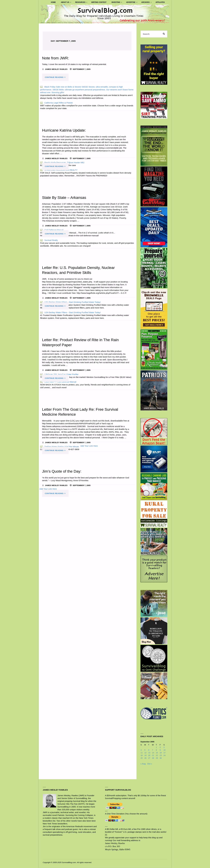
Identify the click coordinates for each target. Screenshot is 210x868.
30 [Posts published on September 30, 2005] (161, 758)
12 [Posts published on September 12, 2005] (145, 753)
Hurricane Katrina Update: (64, 130)
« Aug (143, 764)
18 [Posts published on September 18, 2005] (142, 755)
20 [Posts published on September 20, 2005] (149, 755)
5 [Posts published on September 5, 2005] (145, 750)
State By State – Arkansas (64, 198)
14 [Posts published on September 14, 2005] (153, 753)
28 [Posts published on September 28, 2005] (153, 758)
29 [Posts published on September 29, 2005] (157, 758)
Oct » (150, 764)
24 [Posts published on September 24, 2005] (165, 755)
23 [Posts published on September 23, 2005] (161, 755)
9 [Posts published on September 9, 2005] (160, 750)
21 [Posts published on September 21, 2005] (153, 755)
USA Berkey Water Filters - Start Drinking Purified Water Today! (70, 312)
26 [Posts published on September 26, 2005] (145, 758)
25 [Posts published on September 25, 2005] (142, 758)
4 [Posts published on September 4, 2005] (141, 750)
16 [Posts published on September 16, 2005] (161, 753)
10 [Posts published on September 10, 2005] (165, 750)
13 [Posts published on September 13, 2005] (149, 753)
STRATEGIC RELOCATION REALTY (59, 170)
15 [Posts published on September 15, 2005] (157, 753)
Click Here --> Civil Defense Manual (58, 382)
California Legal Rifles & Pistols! (57, 103)
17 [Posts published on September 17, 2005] (165, 753)
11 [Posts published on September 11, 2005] (142, 753)
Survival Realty (49, 240)
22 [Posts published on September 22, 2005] (157, 755)
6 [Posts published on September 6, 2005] (149, 750)
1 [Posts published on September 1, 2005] (156, 747)
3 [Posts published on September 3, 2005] (164, 747)
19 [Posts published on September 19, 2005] (145, 755)
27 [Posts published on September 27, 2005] (149, 758)
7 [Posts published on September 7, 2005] (153, 750)
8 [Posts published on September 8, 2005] (156, 750)
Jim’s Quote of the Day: (62, 471)
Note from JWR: (56, 58)
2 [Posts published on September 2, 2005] (160, 747)
